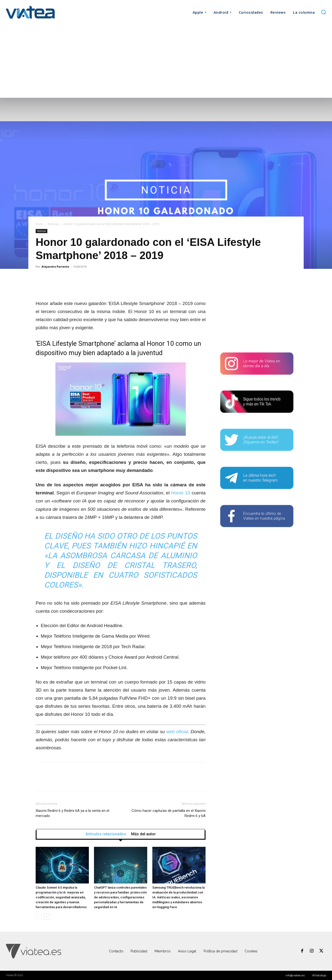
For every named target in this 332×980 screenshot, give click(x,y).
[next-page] (47, 917)
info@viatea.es (295, 975)
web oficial (177, 732)
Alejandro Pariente (55, 267)
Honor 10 (181, 493)
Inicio (39, 224)
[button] (323, 12)
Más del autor (143, 834)
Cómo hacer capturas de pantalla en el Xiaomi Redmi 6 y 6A (169, 813)
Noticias (53, 224)
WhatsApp (319, 975)
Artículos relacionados (106, 834)
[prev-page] (39, 917)
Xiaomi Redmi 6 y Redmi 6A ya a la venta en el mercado (72, 813)
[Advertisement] (166, 61)
